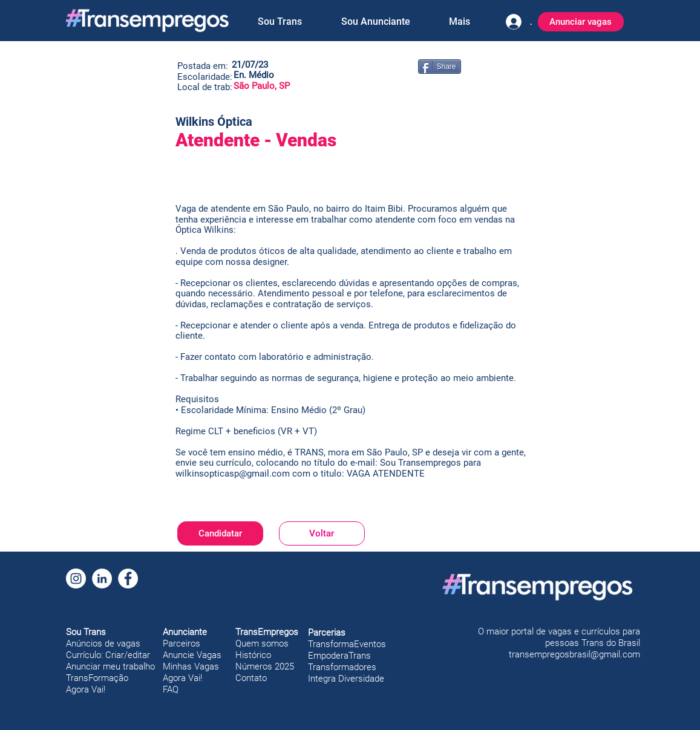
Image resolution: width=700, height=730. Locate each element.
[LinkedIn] (102, 578)
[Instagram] (76, 578)
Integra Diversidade (346, 679)
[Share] (440, 67)
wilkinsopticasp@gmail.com (233, 474)
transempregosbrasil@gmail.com (574, 654)
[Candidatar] (220, 533)
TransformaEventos (347, 644)
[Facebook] (128, 578)
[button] (280, 22)
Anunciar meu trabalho (110, 666)
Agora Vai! (86, 689)
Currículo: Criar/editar (108, 655)
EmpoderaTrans (339, 656)
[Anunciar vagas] (581, 22)
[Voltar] (322, 533)
